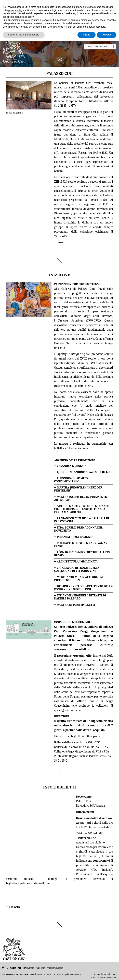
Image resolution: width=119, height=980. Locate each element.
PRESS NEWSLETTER (55, 968)
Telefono (81, 833)
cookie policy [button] (27, 17)
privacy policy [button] (15, 10)
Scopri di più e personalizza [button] (24, 35)
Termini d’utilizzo (101, 974)
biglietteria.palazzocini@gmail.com (28, 883)
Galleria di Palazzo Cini (78, 289)
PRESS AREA (40, 968)
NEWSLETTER (28, 968)
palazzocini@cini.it (73, 974)
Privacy (114, 974)
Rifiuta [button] (87, 35)
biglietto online (86, 856)
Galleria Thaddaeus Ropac (73, 448)
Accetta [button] (107, 35)
